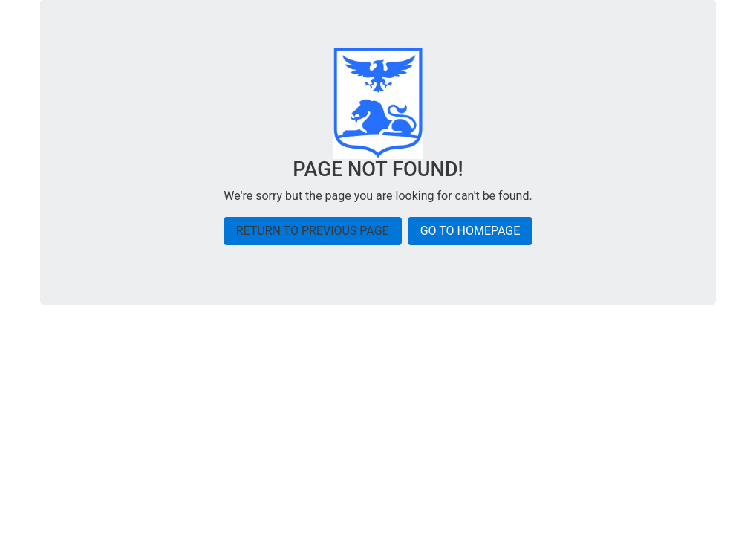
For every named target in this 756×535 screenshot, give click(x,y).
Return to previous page (313, 231)
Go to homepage (470, 231)
